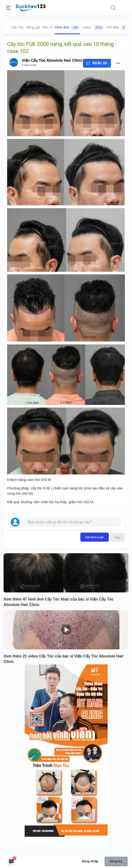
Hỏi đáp (119, 28)
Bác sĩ (47, 27)
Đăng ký (116, 861)
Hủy (117, 537)
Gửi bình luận (95, 537)
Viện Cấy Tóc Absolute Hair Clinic (52, 60)
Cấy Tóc (17, 27)
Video (93, 28)
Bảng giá (33, 27)
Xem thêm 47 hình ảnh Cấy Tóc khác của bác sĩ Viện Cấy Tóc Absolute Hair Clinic (59, 602)
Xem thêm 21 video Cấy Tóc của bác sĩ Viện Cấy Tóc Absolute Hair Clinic (64, 659)
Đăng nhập (90, 861)
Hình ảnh (67, 28)
